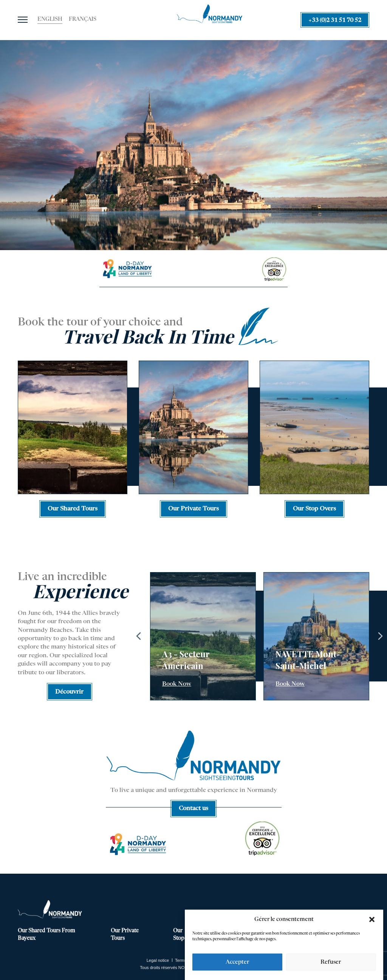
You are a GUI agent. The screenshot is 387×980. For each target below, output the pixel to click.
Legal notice (158, 960)
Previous (139, 636)
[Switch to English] (50, 20)
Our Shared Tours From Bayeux (46, 935)
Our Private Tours (125, 935)
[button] (372, 919)
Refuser (331, 962)
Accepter (237, 962)
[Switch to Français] (83, 20)
